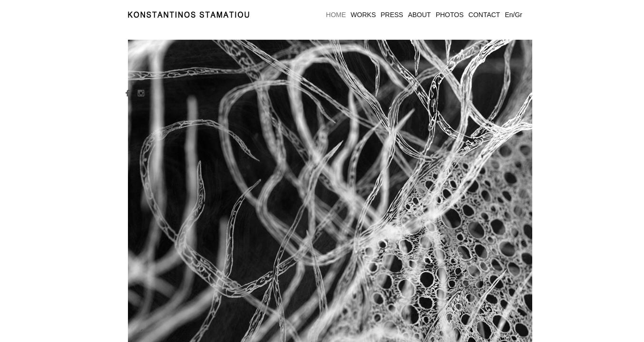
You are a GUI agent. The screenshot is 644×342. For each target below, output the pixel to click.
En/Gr (513, 15)
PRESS (392, 15)
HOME (336, 15)
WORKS (363, 15)
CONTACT (484, 15)
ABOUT (420, 15)
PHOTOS (450, 15)
